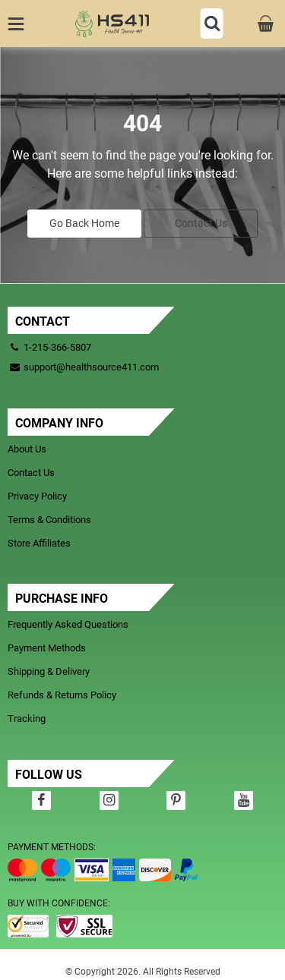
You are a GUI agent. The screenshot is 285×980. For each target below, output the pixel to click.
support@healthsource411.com (83, 367)
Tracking (27, 718)
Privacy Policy (37, 496)
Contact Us (201, 223)
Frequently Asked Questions (68, 624)
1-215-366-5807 (57, 347)
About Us (27, 449)
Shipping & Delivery (49, 671)
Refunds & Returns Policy (62, 695)
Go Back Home (84, 223)
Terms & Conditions (49, 520)
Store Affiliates (39, 543)
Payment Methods (47, 648)
